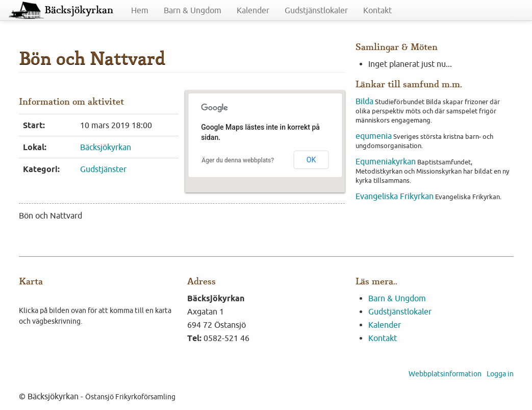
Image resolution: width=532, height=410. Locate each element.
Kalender (253, 10)
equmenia (374, 136)
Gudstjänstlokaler (316, 10)
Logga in (500, 374)
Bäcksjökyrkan (79, 10)
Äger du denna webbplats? (238, 160)
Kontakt (377, 10)
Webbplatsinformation (445, 374)
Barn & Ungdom (193, 10)
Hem (140, 10)
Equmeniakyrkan (386, 161)
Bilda (364, 101)
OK (311, 160)
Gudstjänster (103, 169)
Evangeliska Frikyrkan (395, 196)
